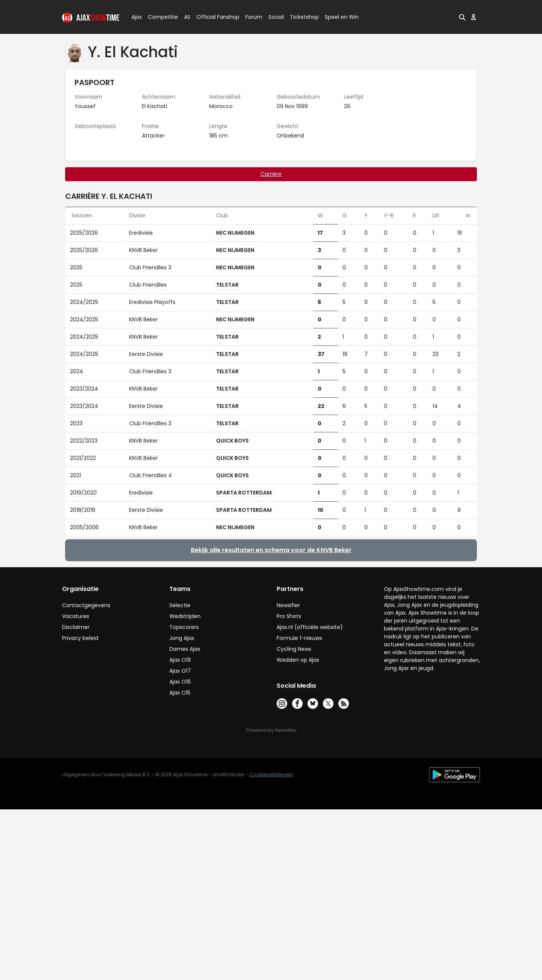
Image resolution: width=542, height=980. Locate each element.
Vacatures (76, 616)
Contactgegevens (86, 605)
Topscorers (184, 627)
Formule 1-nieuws (299, 638)
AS (187, 17)
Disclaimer (76, 627)
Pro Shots (289, 616)
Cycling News (294, 649)
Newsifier (288, 605)
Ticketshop (304, 17)
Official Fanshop (213, 17)
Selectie (180, 605)
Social (275, 17)
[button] (462, 17)
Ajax (136, 17)
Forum (254, 17)
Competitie (160, 17)
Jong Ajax (182, 638)
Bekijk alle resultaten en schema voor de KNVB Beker (271, 550)
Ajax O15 (180, 693)
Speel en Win (342, 17)
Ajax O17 (180, 671)
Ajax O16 (180, 682)
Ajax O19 (180, 660)
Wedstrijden (185, 616)
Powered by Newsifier (271, 730)
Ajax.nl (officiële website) (310, 627)
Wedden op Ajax (298, 660)
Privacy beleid (80, 638)
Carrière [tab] (271, 174)
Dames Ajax (185, 649)
